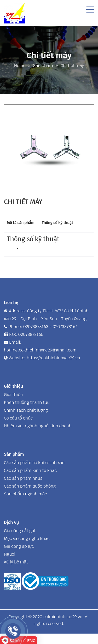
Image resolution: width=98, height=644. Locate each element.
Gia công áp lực (19, 546)
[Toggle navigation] (90, 9)
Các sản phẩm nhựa (23, 478)
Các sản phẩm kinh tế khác (30, 470)
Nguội (10, 554)
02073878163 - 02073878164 (50, 327)
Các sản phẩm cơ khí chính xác (34, 463)
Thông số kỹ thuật (57, 223)
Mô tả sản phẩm (21, 223)
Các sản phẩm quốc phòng (30, 486)
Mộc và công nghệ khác (27, 539)
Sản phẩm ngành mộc (25, 494)
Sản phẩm (43, 66)
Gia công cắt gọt (20, 531)
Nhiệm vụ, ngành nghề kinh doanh (38, 426)
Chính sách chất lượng (26, 410)
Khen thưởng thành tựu (27, 402)
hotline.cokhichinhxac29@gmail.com (40, 350)
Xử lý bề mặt (16, 562)
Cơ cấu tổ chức (18, 418)
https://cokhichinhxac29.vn (53, 358)
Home (20, 66)
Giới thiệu (13, 395)
